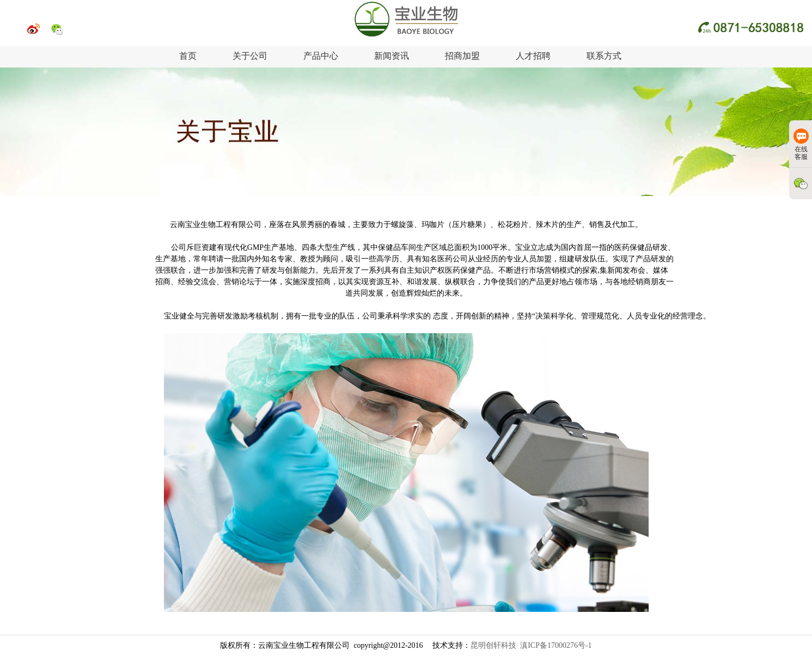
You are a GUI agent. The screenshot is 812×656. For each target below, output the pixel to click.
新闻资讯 (392, 56)
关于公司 (250, 56)
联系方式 (604, 56)
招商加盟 (462, 56)
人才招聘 (533, 56)
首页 (188, 56)
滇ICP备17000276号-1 (556, 645)
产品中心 (321, 56)
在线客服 (801, 145)
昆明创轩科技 (493, 645)
